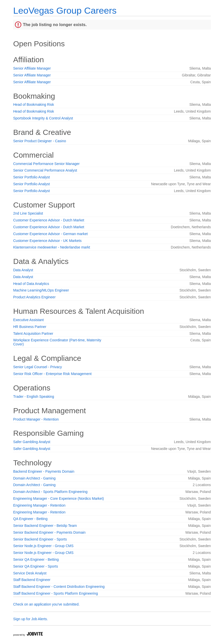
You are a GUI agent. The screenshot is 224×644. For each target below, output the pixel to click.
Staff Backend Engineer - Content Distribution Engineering (59, 587)
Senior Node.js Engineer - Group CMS (43, 546)
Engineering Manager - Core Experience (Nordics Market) (59, 498)
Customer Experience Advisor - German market (50, 234)
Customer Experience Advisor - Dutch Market (49, 220)
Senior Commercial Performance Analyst (45, 170)
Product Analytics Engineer (34, 297)
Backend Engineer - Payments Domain (44, 471)
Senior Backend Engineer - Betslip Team (45, 526)
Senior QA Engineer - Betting (36, 559)
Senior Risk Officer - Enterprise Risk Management (52, 374)
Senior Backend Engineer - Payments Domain (49, 532)
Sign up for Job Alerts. (31, 619)
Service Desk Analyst (30, 573)
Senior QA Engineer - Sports (36, 566)
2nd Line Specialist (28, 213)
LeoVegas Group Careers (65, 11)
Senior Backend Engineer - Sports (40, 539)
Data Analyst (23, 270)
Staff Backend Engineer (32, 580)
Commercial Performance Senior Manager (46, 164)
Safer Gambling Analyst (32, 442)
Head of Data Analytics (31, 284)
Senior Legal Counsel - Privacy (38, 367)
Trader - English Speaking (34, 397)
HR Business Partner (30, 327)
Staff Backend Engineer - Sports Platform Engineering (55, 593)
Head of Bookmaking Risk (34, 105)
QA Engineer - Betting (30, 519)
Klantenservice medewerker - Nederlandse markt (52, 247)
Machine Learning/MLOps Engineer (41, 290)
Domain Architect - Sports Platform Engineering (50, 492)
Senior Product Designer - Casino (40, 141)
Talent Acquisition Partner (33, 334)
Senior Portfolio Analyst (32, 177)
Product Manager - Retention (36, 419)
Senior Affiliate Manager (32, 68)
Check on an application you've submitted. (46, 604)
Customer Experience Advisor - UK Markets (47, 241)
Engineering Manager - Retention (39, 505)
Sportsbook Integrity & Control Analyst (43, 118)
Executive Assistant (29, 320)
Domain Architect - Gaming (34, 478)
